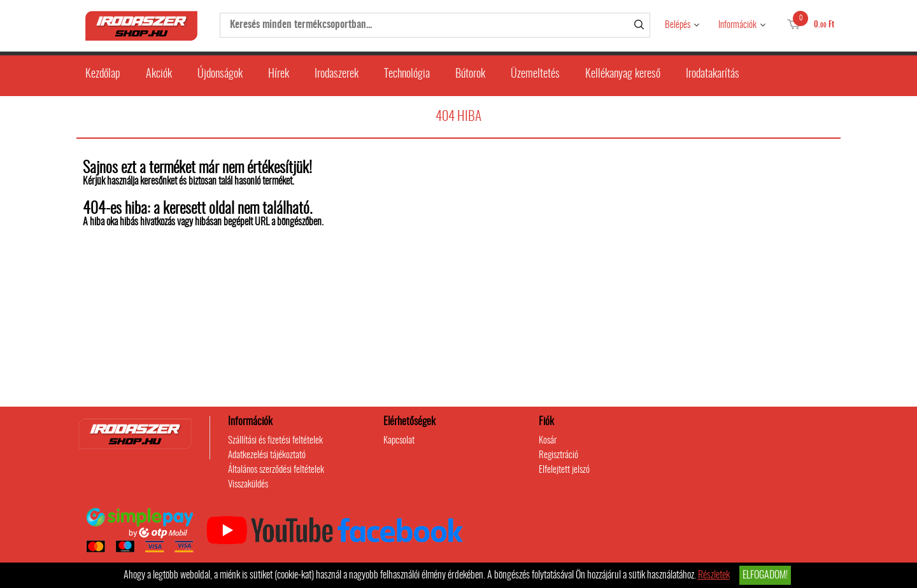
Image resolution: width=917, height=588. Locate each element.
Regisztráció (558, 455)
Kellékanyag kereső (623, 74)
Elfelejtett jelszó (564, 470)
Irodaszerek (337, 74)
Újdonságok (220, 74)
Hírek (279, 74)
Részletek (714, 575)
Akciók (159, 74)
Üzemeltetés (535, 74)
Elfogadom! (765, 575)
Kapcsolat (399, 441)
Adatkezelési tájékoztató (267, 455)
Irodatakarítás (713, 74)
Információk (737, 25)
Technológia (407, 74)
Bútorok (470, 74)
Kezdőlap (103, 74)
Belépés (678, 25)
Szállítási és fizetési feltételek (275, 441)
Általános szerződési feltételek (276, 470)
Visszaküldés (248, 485)
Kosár (548, 441)
